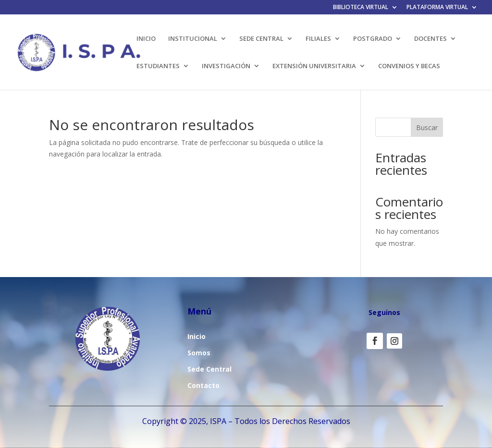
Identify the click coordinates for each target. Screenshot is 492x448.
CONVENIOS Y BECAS (409, 66)
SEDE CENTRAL (261, 39)
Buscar (427, 127)
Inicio (197, 336)
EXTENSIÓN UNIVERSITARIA (314, 66)
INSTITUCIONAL (193, 39)
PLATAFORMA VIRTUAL (437, 8)
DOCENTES (430, 39)
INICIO (146, 39)
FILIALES (318, 39)
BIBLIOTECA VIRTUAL (361, 8)
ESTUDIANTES (158, 66)
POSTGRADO (373, 39)
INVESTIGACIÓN (226, 66)
